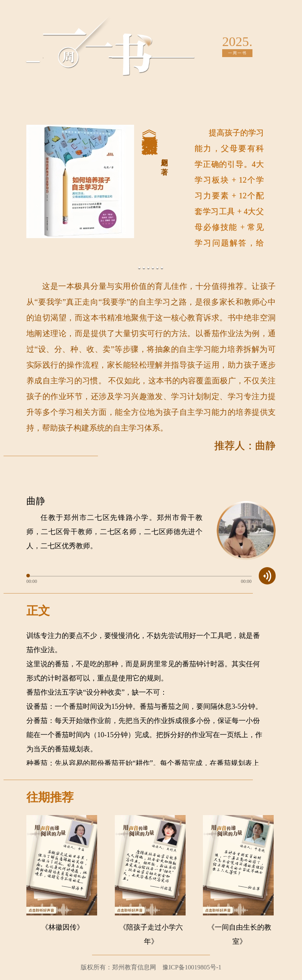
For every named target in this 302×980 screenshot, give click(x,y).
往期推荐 (50, 797)
